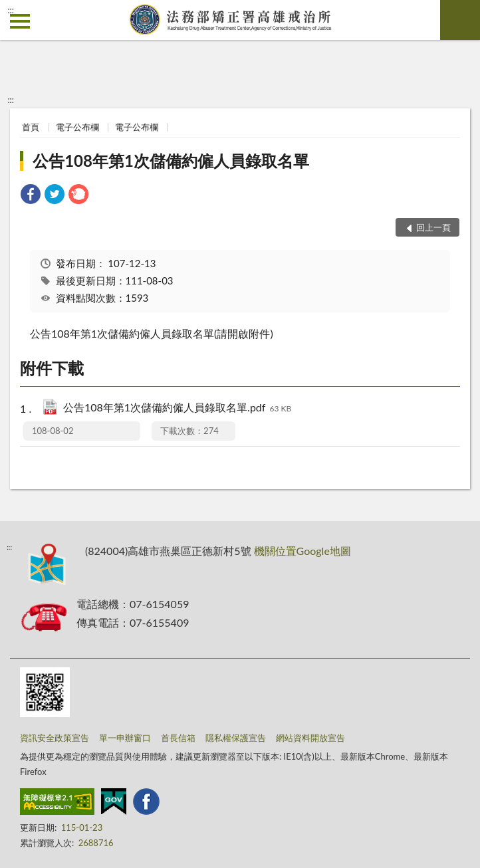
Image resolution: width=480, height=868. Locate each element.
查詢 (460, 20)
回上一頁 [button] (433, 227)
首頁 (31, 127)
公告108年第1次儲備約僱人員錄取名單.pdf (177, 408)
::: (11, 10)
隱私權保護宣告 (236, 738)
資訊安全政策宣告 (55, 738)
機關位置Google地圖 (302, 551)
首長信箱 (178, 738)
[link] (31, 196)
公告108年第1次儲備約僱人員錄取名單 (171, 161)
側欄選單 (20, 21)
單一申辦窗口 (125, 738)
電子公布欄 (77, 127)
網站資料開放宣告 (310, 738)
